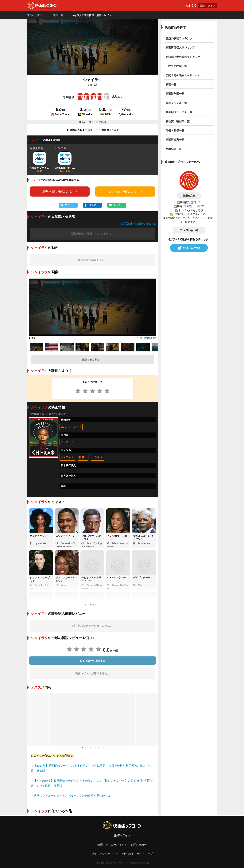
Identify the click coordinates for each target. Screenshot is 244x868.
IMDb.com (150, 338)
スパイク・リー (71, 427)
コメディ (67, 457)
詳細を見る (189, 195)
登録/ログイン (207, 6)
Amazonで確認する (125, 192)
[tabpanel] (93, 719)
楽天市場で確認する (60, 192)
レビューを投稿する (92, 661)
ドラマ (97, 457)
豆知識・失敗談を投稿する (138, 224)
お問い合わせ (189, 230)
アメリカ (67, 442)
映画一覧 (58, 15)
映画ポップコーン (37, 15)
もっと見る (92, 605)
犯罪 (83, 457)
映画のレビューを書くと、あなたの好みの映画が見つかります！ (75, 796)
